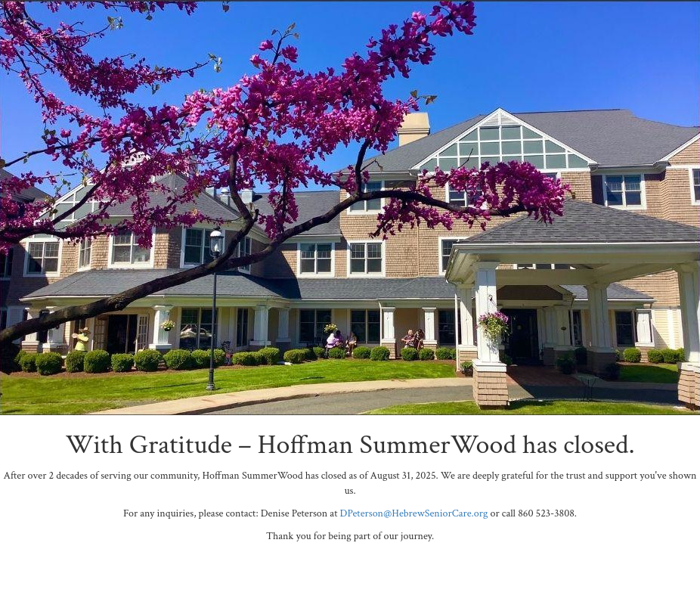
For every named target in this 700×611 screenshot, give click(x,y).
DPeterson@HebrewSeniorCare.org (414, 513)
